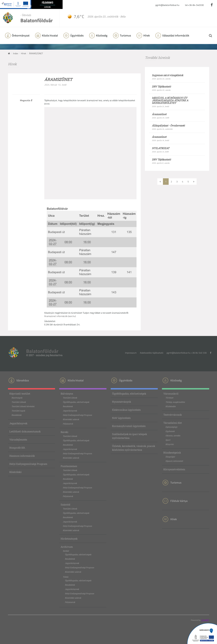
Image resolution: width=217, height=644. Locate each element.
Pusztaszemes (69, 466)
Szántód (65, 505)
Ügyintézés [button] (77, 35)
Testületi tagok (18, 411)
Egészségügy (171, 427)
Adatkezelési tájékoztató (152, 353)
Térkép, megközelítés (175, 402)
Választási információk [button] (175, 35)
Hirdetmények (69, 539)
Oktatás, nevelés (173, 436)
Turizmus (125, 35)
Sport (168, 440)
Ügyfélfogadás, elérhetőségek (76, 402)
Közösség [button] (101, 35)
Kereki (64, 432)
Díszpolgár (170, 457)
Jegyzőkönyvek (18, 423)
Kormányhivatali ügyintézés (129, 426)
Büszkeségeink (172, 453)
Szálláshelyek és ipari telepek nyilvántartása (130, 436)
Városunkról (171, 394)
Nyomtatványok (122, 402)
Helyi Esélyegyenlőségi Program (28, 464)
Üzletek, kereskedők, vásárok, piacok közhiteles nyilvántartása (134, 448)
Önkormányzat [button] (20, 35)
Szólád (66, 551)
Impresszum (131, 353)
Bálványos (67, 394)
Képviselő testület (20, 394)
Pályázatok (68, 424)
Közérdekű (16, 472)
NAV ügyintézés (121, 418)
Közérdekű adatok (71, 419)
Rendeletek (16, 415)
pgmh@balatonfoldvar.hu (167, 5)
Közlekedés (171, 406)
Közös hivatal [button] (50, 35)
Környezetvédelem (174, 469)
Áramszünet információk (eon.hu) (60, 316)
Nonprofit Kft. (17, 448)
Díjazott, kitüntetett (174, 461)
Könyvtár (170, 444)
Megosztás (26, 100)
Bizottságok (17, 398)
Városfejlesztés (18, 440)
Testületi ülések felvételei (23, 406)
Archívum (67, 547)
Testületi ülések (19, 402)
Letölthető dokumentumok (25, 431)
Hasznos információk (22, 456)
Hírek (146, 35)
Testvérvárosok (173, 415)
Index (16, 53)
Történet (169, 398)
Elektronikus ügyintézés (126, 410)
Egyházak (170, 431)
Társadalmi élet (173, 423)
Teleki (66, 577)
